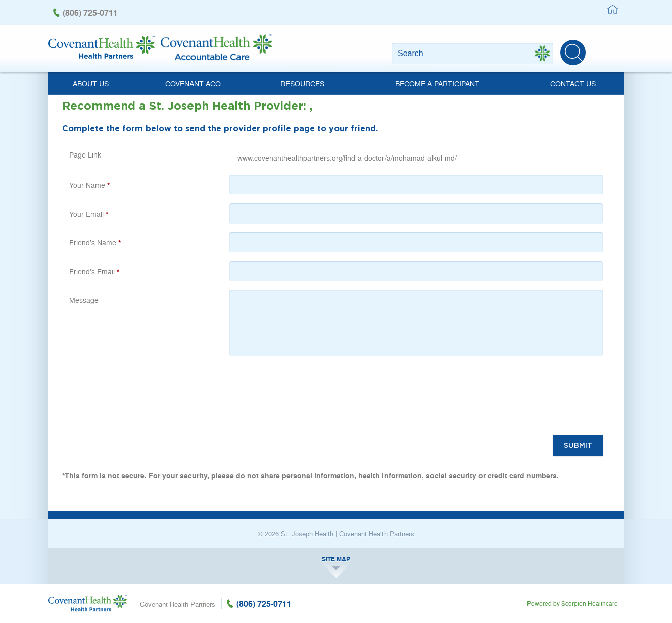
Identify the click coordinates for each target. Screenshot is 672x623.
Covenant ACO (193, 83)
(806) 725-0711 (90, 12)
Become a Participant (437, 83)
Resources (302, 83)
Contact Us (573, 83)
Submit (578, 445)
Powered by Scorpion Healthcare (572, 603)
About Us (91, 83)
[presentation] (310, 398)
